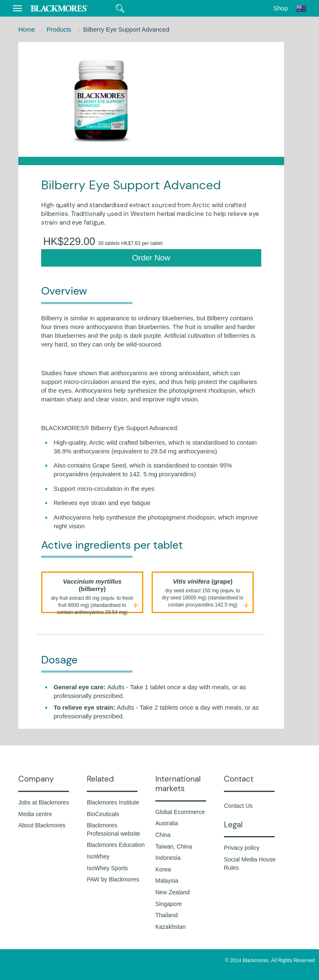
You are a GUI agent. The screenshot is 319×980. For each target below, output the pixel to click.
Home (27, 29)
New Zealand (173, 892)
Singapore (169, 904)
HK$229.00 (103, 241)
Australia (167, 823)
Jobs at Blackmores (44, 802)
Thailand (167, 915)
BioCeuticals (103, 814)
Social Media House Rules (250, 864)
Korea (163, 869)
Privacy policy (242, 848)
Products (60, 29)
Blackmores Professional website (113, 829)
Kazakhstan (171, 927)
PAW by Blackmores (113, 879)
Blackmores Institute (113, 802)
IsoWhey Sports (107, 868)
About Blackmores (42, 825)
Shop (281, 8)
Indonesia (168, 858)
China (163, 835)
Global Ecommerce (180, 812)
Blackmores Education (116, 845)
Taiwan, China (174, 846)
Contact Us (238, 806)
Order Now (151, 258)
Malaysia (167, 881)
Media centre (35, 814)
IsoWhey (98, 856)
